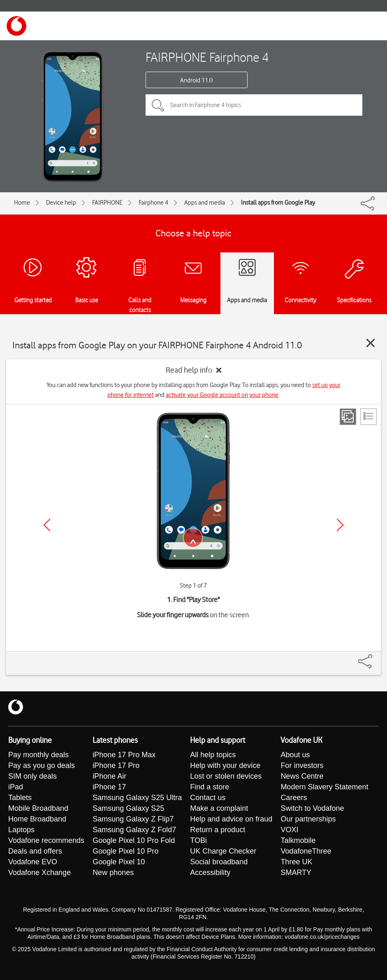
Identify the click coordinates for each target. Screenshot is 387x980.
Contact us (208, 798)
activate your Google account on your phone (222, 395)
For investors (302, 765)
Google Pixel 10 (119, 862)
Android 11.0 (196, 80)
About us (295, 755)
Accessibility (210, 873)
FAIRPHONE (107, 203)
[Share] (375, 657)
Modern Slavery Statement (324, 787)
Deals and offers (35, 851)
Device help (61, 203)
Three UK (296, 862)
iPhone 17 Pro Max (124, 755)
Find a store (210, 787)
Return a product (218, 830)
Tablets (20, 798)
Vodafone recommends (46, 840)
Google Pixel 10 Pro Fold (134, 840)
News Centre (302, 776)
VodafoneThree (306, 851)
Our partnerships (308, 819)
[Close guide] (371, 343)
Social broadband (219, 862)
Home (22, 203)
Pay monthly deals (38, 755)
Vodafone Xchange (39, 873)
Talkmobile (298, 840)
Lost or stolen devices (226, 776)
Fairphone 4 (153, 203)
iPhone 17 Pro (116, 765)
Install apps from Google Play (278, 203)
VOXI (289, 830)
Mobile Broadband (38, 808)
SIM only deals (32, 776)
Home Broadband (37, 819)
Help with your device (225, 765)
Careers (294, 798)
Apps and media (205, 203)
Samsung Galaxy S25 (128, 808)
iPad (16, 787)
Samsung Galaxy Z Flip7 (133, 819)
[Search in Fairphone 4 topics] (254, 105)
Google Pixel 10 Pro (125, 851)
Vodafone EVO (33, 862)
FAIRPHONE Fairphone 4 (207, 57)
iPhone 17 (109, 787)
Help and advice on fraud (231, 819)
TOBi (198, 840)
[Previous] (47, 525)
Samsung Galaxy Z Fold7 (134, 830)
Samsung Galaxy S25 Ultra (137, 798)
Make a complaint (219, 808)
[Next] (340, 525)
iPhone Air (109, 776)
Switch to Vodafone (312, 808)
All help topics (213, 755)
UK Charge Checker (223, 851)
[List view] (368, 417)
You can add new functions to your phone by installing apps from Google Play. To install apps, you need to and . (193, 390)
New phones (113, 873)
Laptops (21, 830)
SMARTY (296, 873)
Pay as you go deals (42, 765)
